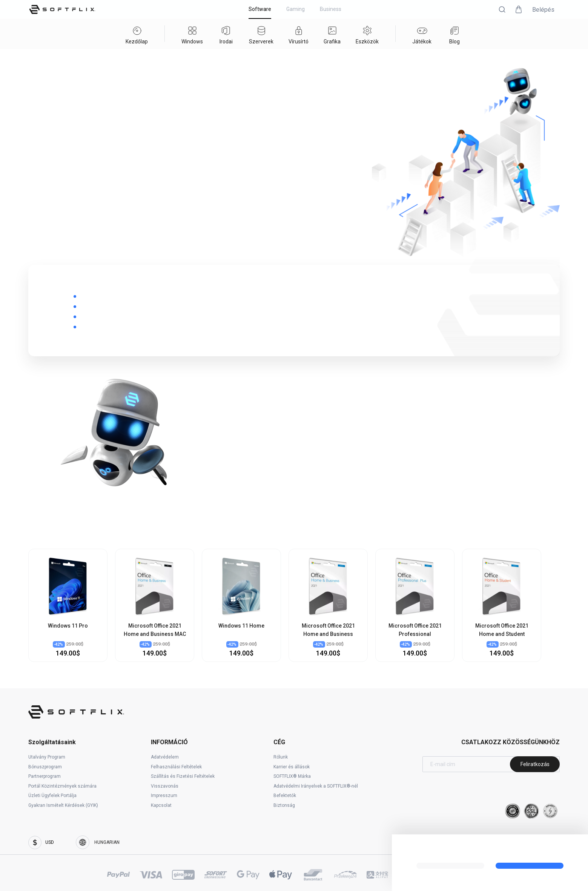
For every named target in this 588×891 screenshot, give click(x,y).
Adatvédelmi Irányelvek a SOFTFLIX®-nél (316, 786)
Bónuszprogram (45, 767)
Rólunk (281, 757)
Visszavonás (165, 786)
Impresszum (164, 796)
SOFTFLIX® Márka (292, 776)
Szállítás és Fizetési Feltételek (183, 776)
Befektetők (285, 796)
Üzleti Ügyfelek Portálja (52, 796)
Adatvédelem (165, 757)
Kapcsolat (161, 805)
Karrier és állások (292, 767)
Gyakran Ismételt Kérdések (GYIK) (63, 805)
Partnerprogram (45, 776)
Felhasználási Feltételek (176, 767)
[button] (502, 9)
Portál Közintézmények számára (62, 786)
